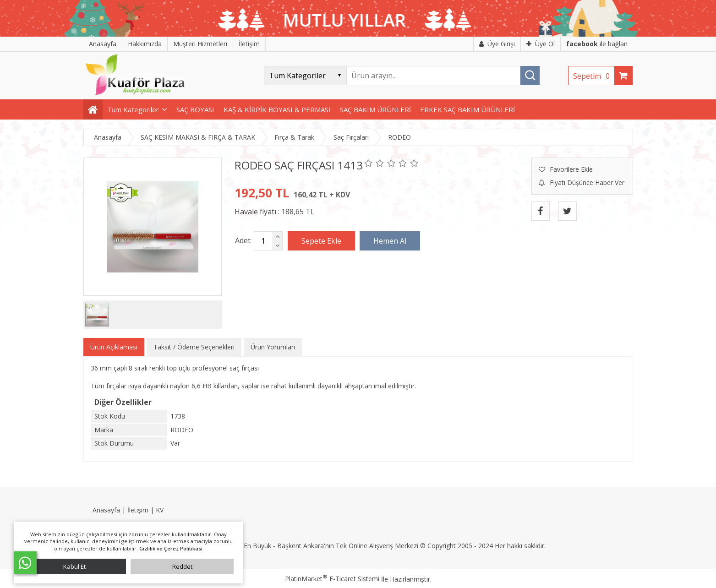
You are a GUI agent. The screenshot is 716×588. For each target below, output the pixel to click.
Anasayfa (106, 510)
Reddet (182, 566)
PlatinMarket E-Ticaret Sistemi (332, 579)
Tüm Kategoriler (133, 109)
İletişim (138, 510)
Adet (243, 240)
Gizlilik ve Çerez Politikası (171, 548)
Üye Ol (541, 44)
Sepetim (594, 76)
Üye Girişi (497, 44)
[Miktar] (263, 241)
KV (160, 510)
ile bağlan (597, 44)
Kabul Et (74, 566)
